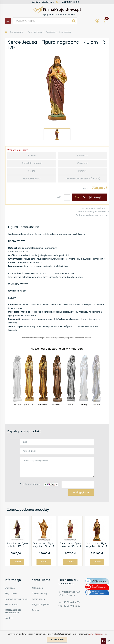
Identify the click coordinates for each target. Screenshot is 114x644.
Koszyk (35, 610)
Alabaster (32, 155)
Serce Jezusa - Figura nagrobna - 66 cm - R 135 (44, 545)
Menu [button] (8, 21)
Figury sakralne (35, 32)
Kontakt (9, 618)
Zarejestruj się (39, 594)
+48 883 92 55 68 (71, 606)
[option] (57, 88)
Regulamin (11, 594)
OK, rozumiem (57, 640)
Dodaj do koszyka (93, 197)
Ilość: (59, 197)
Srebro (32, 171)
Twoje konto (38, 599)
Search (74, 21)
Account (97, 21)
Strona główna (17, 32)
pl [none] (103, 641)
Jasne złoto (82, 155)
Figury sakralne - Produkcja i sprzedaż (57, 9)
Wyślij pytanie (81, 492)
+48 (70, 2)
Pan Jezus (51, 32)
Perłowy (82, 171)
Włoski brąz (82, 163)
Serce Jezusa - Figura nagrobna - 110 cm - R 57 (97, 545)
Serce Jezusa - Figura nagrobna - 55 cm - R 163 (70, 545)
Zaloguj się (38, 588)
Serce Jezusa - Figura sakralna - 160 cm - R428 (17, 545)
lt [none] (109, 641)
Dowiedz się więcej (98, 634)
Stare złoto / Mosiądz (32, 163)
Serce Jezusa (65, 32)
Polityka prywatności (16, 599)
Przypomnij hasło (41, 605)
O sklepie (10, 588)
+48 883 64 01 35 (71, 602)
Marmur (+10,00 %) (32, 179)
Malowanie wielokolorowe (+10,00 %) (82, 179)
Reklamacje (11, 605)
